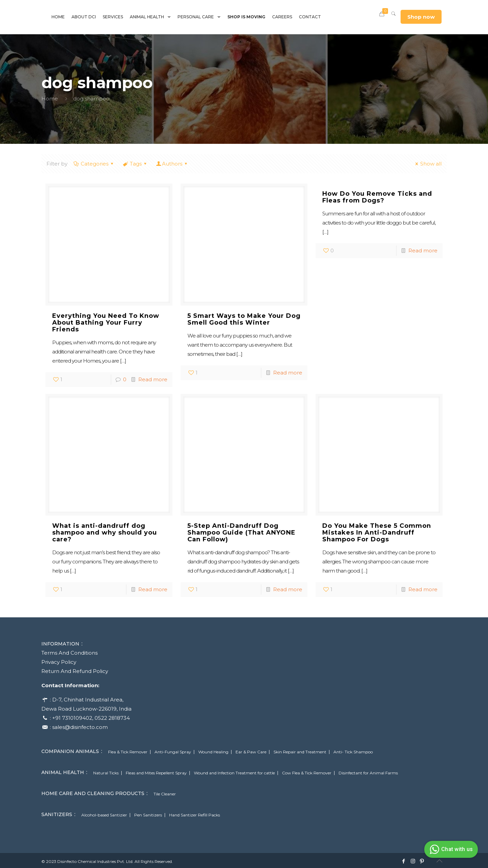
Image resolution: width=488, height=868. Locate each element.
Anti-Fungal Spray (173, 752)
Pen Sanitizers (148, 815)
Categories (94, 164)
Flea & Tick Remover (128, 752)
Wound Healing (213, 752)
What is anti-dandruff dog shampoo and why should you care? (105, 533)
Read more (153, 379)
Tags (135, 164)
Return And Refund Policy (75, 671)
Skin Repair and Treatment (300, 752)
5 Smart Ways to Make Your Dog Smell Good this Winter (244, 319)
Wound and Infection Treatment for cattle (234, 773)
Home (50, 99)
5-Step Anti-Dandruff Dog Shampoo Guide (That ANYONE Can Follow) (241, 533)
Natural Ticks (106, 773)
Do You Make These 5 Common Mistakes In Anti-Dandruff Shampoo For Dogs (377, 533)
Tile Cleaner (165, 794)
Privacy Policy (59, 662)
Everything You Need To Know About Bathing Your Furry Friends (106, 323)
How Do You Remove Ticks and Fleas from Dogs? (377, 197)
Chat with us (450, 849)
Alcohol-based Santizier (104, 815)
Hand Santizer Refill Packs (195, 815)
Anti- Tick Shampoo (353, 752)
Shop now (421, 17)
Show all (427, 164)
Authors (172, 164)
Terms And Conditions (69, 653)
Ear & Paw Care (251, 752)
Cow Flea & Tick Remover (307, 773)
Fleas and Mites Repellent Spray (156, 773)
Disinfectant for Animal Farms (368, 773)
